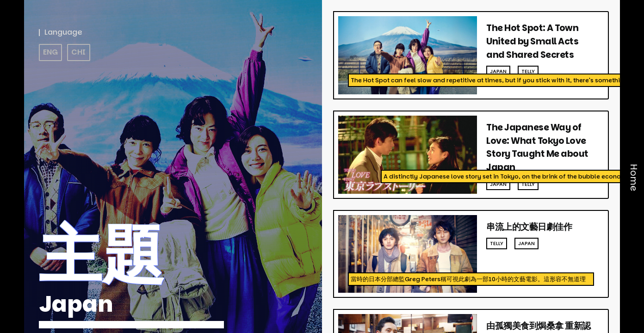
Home (634, 178)
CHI (78, 52)
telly (528, 71)
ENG (50, 52)
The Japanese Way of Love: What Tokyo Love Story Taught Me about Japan (537, 147)
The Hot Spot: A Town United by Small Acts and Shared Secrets (532, 41)
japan (498, 71)
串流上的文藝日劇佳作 (529, 227)
